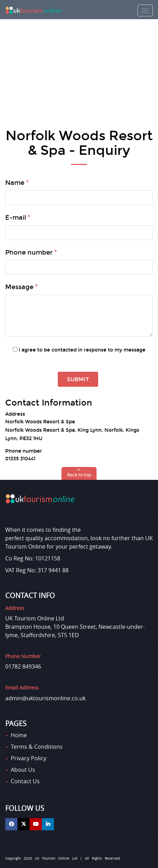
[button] (79, 473)
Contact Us (25, 781)
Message (19, 287)
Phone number (29, 252)
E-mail (16, 218)
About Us (23, 770)
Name (15, 183)
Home (19, 735)
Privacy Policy (29, 758)
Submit (78, 379)
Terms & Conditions (37, 747)
